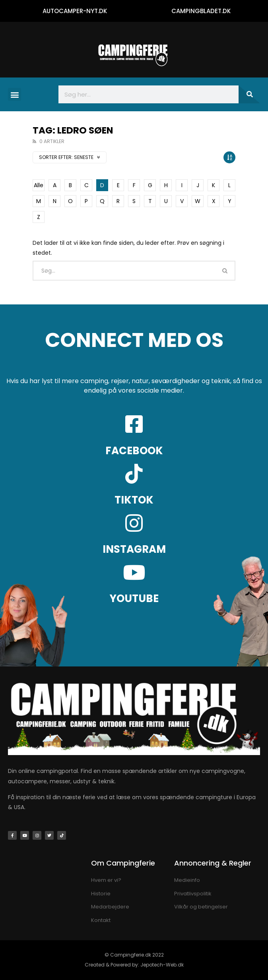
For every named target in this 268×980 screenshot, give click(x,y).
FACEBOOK (134, 451)
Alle (39, 185)
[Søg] (249, 94)
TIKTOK (134, 500)
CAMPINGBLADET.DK (201, 11)
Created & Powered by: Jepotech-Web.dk (134, 965)
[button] (15, 94)
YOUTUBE (134, 598)
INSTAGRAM (134, 549)
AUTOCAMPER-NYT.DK (75, 11)
